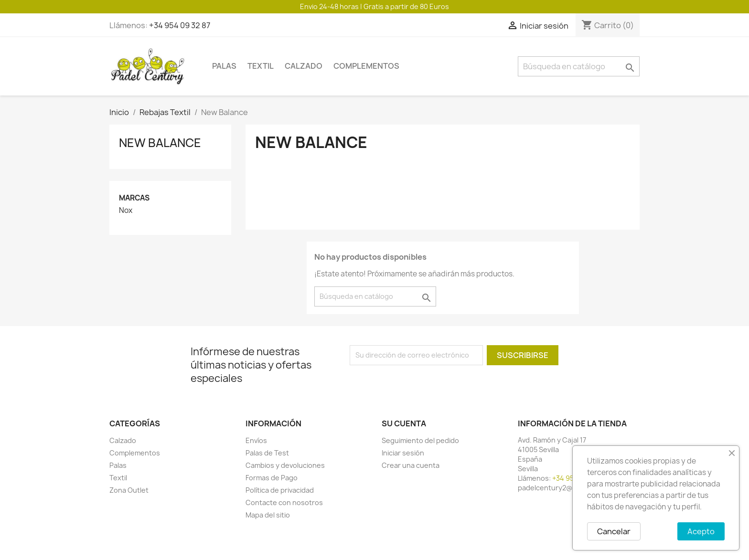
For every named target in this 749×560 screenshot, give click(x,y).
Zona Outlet (129, 490)
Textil (261, 66)
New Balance (160, 143)
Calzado (304, 66)
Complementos (366, 66)
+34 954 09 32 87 (180, 25)
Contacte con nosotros (284, 502)
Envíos (256, 440)
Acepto (701, 531)
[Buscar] (579, 66)
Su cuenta (404, 423)
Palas (224, 66)
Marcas (134, 198)
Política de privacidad (280, 490)
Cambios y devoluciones (285, 465)
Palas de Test (267, 453)
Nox (126, 211)
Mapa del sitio (268, 515)
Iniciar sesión (403, 453)
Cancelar (614, 531)
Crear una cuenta (411, 465)
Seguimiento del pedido (420, 440)
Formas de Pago (272, 478)
